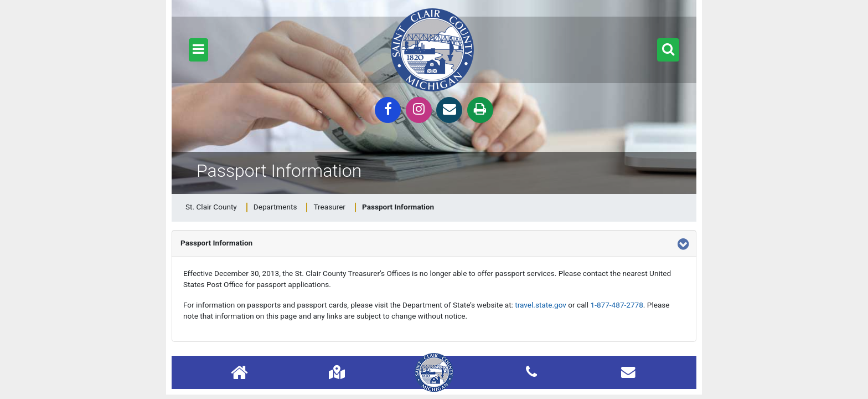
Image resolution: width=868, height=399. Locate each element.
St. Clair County (211, 207)
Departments (275, 207)
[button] (198, 50)
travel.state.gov (541, 305)
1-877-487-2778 (617, 305)
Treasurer (329, 207)
